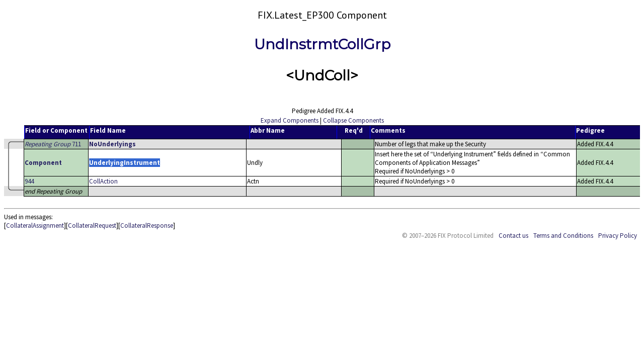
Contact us (513, 236)
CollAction (103, 181)
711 (53, 144)
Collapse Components (353, 120)
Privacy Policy (618, 236)
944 (29, 181)
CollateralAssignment (35, 225)
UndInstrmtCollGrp (322, 44)
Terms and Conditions (563, 236)
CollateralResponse (147, 225)
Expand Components (290, 120)
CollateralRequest (92, 225)
